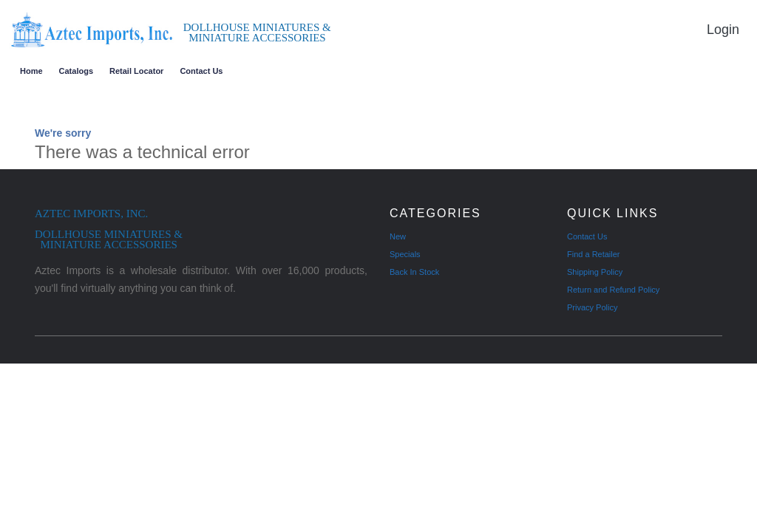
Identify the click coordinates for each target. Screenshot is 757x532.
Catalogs (76, 71)
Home (31, 71)
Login (723, 30)
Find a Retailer (594, 254)
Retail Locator (136, 71)
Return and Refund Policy (613, 290)
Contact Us (201, 71)
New (398, 236)
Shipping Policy (595, 272)
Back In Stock (414, 272)
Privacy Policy (592, 307)
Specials (405, 254)
